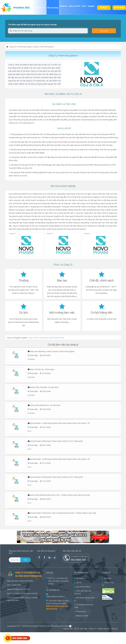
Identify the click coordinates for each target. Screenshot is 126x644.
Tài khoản (107, 578)
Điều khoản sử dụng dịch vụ (84, 599)
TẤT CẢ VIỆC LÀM (80, 629)
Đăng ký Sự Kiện (81, 616)
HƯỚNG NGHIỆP (103, 629)
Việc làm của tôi (108, 584)
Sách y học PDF (74, 6)
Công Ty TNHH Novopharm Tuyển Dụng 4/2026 (46, 338)
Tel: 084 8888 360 (53, 590)
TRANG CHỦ (68, 629)
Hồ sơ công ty (80, 612)
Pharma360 (33, 626)
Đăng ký (104, 8)
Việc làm (38, 8)
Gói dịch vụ (64, 6)
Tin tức (84, 6)
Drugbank (91, 6)
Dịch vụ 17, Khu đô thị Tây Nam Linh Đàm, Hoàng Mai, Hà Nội (59, 581)
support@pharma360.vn (56, 597)
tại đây (55, 609)
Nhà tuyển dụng (53, 8)
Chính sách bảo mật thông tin (83, 592)
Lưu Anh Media (63, 626)
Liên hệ (78, 582)
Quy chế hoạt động (82, 587)
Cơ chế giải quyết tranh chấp (84, 606)
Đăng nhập (119, 8)
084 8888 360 (78, 560)
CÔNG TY (92, 629)
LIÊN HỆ (114, 629)
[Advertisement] (45, 638)
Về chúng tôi (80, 578)
